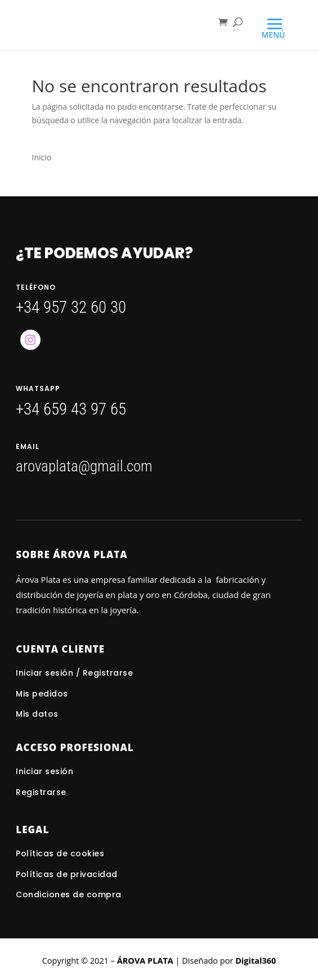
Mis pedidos (42, 694)
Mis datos (37, 714)
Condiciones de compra (69, 894)
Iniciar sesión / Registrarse (74, 673)
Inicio (42, 157)
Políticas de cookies (60, 853)
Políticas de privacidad (67, 874)
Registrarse (41, 792)
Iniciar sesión (46, 771)
